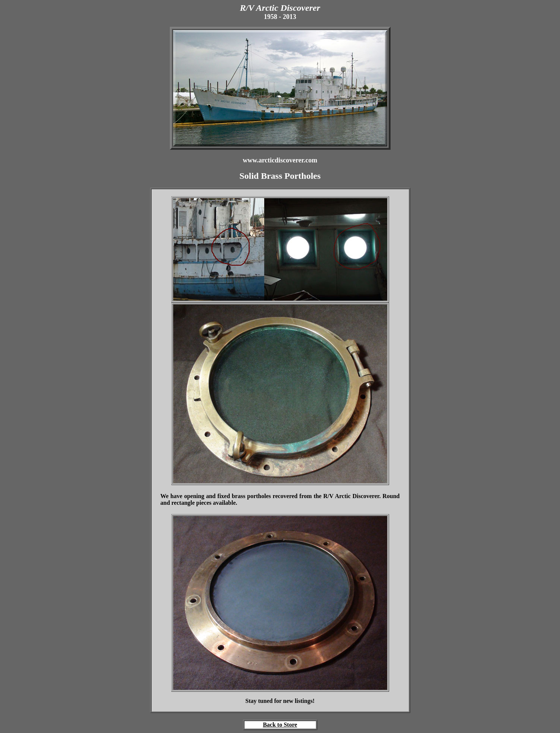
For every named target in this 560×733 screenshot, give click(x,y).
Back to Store (280, 725)
